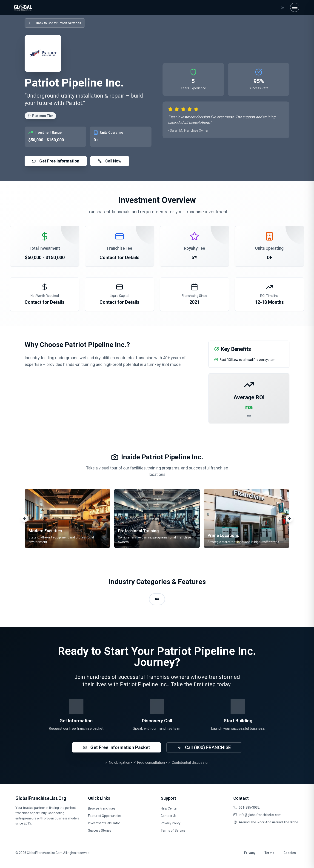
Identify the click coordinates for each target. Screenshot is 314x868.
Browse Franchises (102, 808)
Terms (269, 853)
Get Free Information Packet (116, 747)
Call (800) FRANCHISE (204, 747)
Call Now (110, 161)
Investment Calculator (104, 823)
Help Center (169, 808)
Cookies (290, 853)
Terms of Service (173, 830)
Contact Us (169, 816)
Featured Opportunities (105, 816)
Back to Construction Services (55, 23)
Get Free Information (56, 161)
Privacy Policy (171, 823)
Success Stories (100, 830)
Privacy (250, 853)
